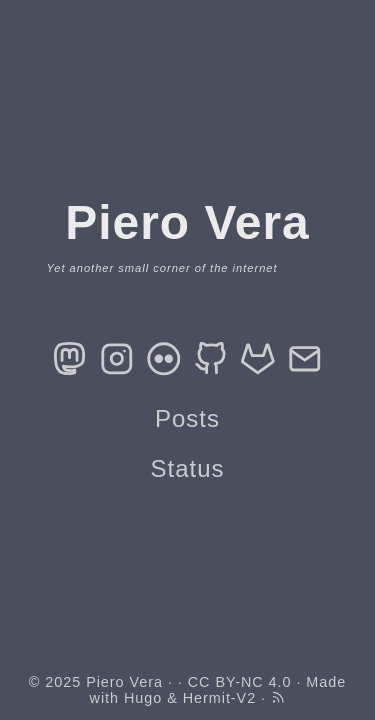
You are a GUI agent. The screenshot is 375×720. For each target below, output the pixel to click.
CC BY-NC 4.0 (240, 682)
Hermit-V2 (219, 698)
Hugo (143, 698)
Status (188, 468)
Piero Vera (124, 682)
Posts (187, 418)
